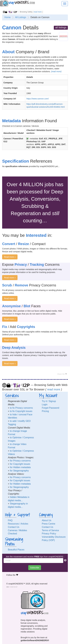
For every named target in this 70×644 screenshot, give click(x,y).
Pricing (45, 411)
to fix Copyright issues (21, 411)
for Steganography (19, 471)
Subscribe (35, 568)
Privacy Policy (49, 534)
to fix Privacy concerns (21, 408)
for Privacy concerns (20, 461)
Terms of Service (50, 530)
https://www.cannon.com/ (38, 99)
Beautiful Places (16, 550)
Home (8, 17)
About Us (47, 520)
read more (38, 12)
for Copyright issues (20, 464)
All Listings (21, 17)
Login (45, 405)
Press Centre (49, 524)
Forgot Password (51, 408)
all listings (61, 27)
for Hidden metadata (20, 467)
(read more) (56, 71)
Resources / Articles (18, 524)
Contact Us (14, 527)
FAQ (10, 520)
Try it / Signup (49, 401)
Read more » (10, 257)
